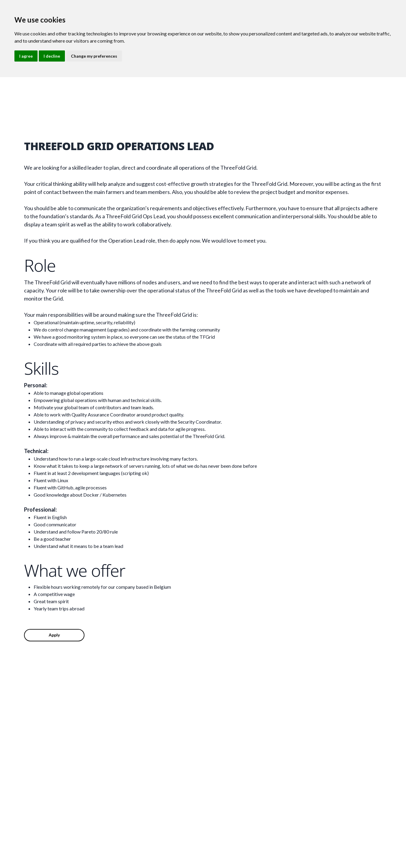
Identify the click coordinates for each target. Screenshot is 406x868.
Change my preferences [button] (94, 56)
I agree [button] (26, 56)
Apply (54, 635)
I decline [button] (52, 56)
